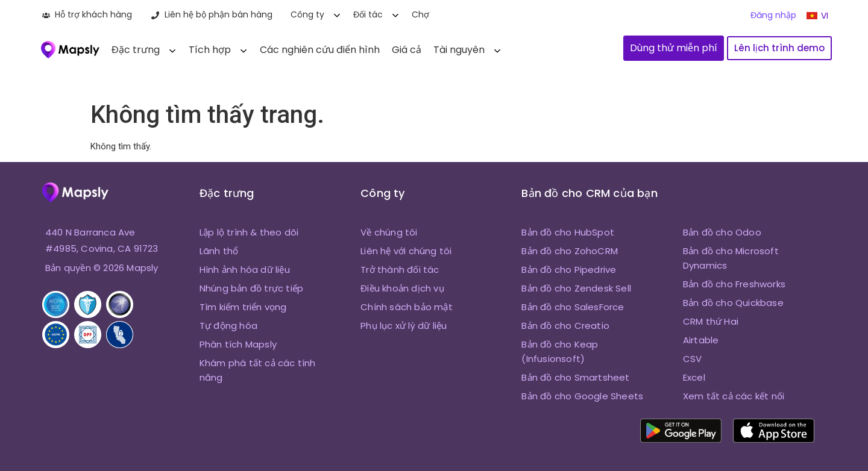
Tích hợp (210, 50)
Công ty (307, 14)
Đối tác (368, 14)
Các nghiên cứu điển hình (320, 50)
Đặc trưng (136, 50)
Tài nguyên (459, 50)
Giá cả (407, 50)
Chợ (420, 14)
